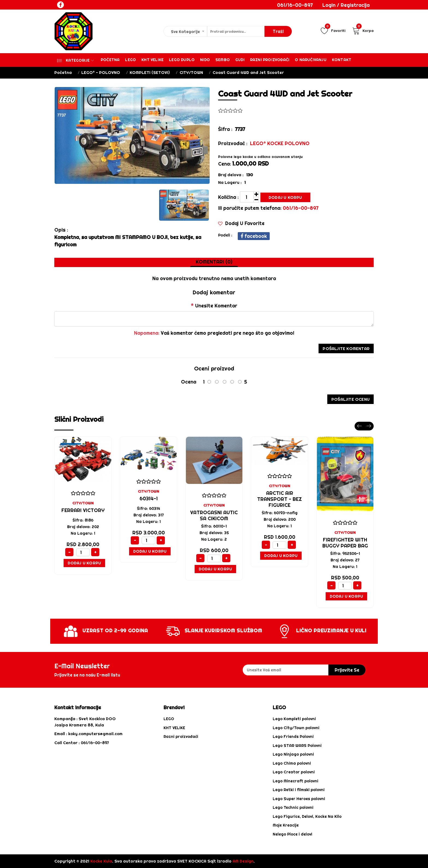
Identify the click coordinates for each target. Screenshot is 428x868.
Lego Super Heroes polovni (299, 799)
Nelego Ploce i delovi (292, 834)
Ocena (189, 382)
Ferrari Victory (83, 510)
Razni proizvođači (270, 60)
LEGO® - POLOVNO (101, 72)
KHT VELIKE (152, 60)
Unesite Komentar (214, 306)
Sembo (223, 60)
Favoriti (333, 31)
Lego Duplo (182, 60)
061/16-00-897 (295, 5)
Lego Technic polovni (293, 807)
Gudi (240, 60)
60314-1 (149, 499)
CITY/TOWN (191, 72)
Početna (110, 60)
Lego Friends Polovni (293, 737)
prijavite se (347, 670)
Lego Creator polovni (294, 772)
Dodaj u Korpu (285, 197)
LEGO (169, 719)
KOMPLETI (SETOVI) (150, 72)
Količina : (228, 197)
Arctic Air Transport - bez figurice (280, 499)
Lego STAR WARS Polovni (297, 746)
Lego (130, 60)
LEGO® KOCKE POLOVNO (280, 143)
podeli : (225, 235)
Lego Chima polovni (292, 763)
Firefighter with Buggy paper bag (345, 543)
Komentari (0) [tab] (214, 262)
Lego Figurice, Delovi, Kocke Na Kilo (307, 816)
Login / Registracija (346, 5)
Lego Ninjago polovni (293, 754)
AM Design (243, 861)
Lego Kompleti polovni (294, 719)
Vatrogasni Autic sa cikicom (214, 515)
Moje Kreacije (286, 825)
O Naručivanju (311, 60)
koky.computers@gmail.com (95, 734)
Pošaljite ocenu (350, 399)
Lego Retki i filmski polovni (299, 790)
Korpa (363, 31)
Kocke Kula (101, 861)
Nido (205, 60)
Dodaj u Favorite (241, 223)
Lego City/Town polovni (296, 728)
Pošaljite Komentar (346, 348)
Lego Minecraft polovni (295, 781)
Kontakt (342, 60)
